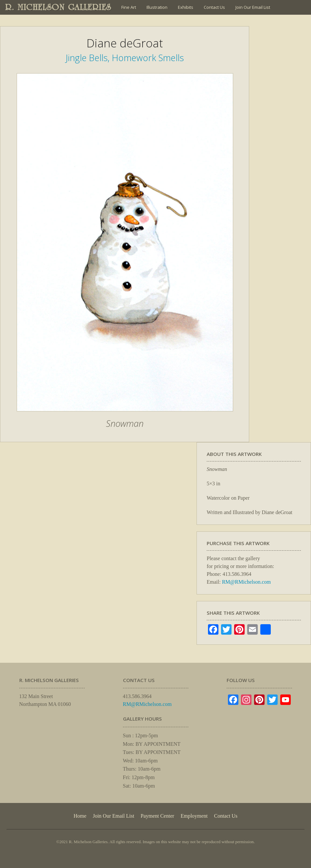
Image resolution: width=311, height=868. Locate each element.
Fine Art (129, 7)
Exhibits (186, 7)
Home (80, 816)
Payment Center (157, 816)
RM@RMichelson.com (246, 582)
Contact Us (214, 7)
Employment (194, 816)
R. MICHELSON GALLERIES (58, 7)
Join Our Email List (253, 7)
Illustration (157, 7)
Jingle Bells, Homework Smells (125, 58)
